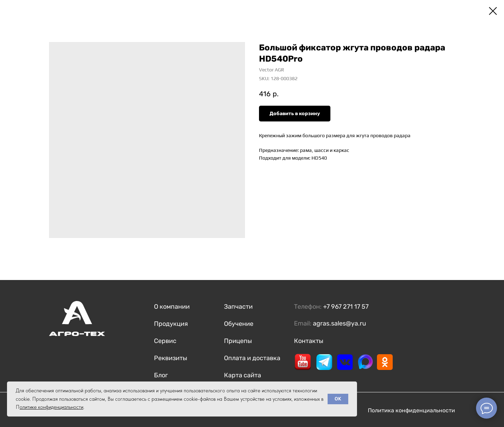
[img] (303, 362)
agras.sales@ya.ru (339, 323)
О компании (172, 307)
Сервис (165, 341)
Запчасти (238, 307)
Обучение (239, 324)
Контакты (309, 341)
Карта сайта (243, 375)
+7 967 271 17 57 (346, 307)
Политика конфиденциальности (411, 410)
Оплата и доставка (252, 358)
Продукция (171, 324)
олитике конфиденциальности (51, 407)
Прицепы (238, 341)
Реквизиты (171, 358)
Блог (161, 375)
